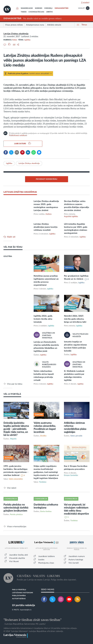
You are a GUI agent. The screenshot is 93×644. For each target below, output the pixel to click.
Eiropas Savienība (71, 475)
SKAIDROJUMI (27, 8)
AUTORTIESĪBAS (19, 599)
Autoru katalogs (76, 560)
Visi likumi (14, 561)
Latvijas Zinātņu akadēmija (16, 34)
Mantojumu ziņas (46, 563)
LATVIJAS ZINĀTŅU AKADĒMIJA (20, 192)
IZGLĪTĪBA (8, 256)
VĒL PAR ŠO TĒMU (13, 247)
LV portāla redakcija (24, 605)
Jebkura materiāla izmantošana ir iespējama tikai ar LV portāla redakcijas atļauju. (40, 628)
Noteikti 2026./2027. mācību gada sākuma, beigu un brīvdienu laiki (75, 319)
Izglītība (27, 40)
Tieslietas (43, 482)
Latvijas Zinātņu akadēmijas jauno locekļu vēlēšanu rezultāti (46, 227)
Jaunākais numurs (77, 556)
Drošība (43, 436)
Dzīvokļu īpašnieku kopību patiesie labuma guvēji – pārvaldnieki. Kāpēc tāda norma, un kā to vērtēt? (16, 429)
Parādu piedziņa (16, 515)
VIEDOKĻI (48, 8)
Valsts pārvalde (76, 436)
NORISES (39, 8)
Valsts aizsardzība (16, 479)
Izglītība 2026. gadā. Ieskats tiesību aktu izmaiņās (43, 319)
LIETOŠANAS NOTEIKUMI (23, 593)
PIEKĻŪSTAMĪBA (19, 596)
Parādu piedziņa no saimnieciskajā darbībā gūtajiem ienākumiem (16, 508)
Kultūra (49, 214)
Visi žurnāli (74, 563)
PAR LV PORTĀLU (19, 590)
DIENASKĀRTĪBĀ (62, 8)
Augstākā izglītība (71, 217)
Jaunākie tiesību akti (19, 555)
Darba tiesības (46, 511)
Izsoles (41, 560)
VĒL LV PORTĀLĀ (12, 394)
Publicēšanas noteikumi (18, 135)
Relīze (15, 40)
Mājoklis (13, 439)
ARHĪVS (50, 12)
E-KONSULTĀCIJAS (36, 12)
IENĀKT (86, 3)
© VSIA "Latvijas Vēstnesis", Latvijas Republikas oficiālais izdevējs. (34, 631)
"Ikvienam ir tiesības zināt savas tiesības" (32, 620)
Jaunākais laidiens (46, 556)
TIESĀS (24, 12)
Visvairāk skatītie (17, 558)
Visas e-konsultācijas (17, 526)
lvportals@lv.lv (26, 610)
